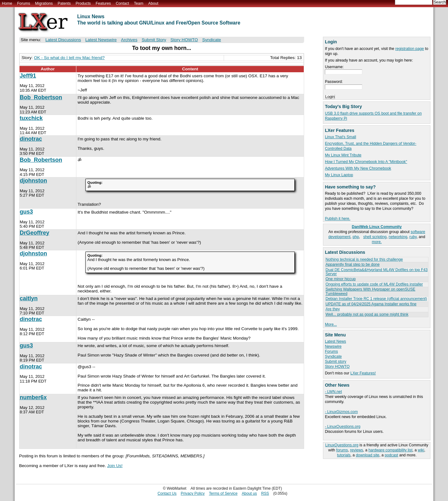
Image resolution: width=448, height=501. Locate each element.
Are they (333, 309)
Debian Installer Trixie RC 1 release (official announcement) (376, 299)
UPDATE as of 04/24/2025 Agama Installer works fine (371, 304)
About (153, 3)
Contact (122, 3)
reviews (356, 450)
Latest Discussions (63, 40)
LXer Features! (363, 373)
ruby (413, 237)
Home (7, 3)
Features (103, 3)
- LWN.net (333, 392)
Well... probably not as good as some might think (367, 314)
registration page (410, 49)
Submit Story (154, 40)
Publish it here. (338, 219)
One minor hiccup (341, 279)
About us (249, 493)
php (356, 237)
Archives (129, 40)
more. (377, 242)
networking (398, 237)
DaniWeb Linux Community (377, 227)
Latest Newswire (101, 40)
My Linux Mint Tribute (343, 155)
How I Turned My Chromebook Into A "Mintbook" (366, 162)
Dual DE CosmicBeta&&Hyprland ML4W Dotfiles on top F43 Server (377, 272)
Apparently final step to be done (352, 264)
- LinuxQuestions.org (343, 427)
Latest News (335, 341)
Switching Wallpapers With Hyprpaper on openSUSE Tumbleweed (370, 291)
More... (331, 324)
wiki (421, 450)
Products (83, 3)
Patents (64, 3)
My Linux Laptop (339, 175)
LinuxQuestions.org (342, 445)
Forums (23, 3)
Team (139, 3)
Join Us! (115, 466)
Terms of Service (223, 493)
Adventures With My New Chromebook (358, 168)
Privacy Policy (193, 493)
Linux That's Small (340, 137)
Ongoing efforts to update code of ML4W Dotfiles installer (374, 284)
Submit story (336, 362)
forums (342, 450)
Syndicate (333, 357)
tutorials (344, 455)
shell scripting (375, 237)
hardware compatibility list (391, 450)
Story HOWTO (337, 367)
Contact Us (167, 493)
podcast (391, 455)
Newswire (333, 346)
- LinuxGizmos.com (341, 412)
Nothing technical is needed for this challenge (364, 259)
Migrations (44, 3)
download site (368, 455)
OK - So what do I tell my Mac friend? (69, 58)
